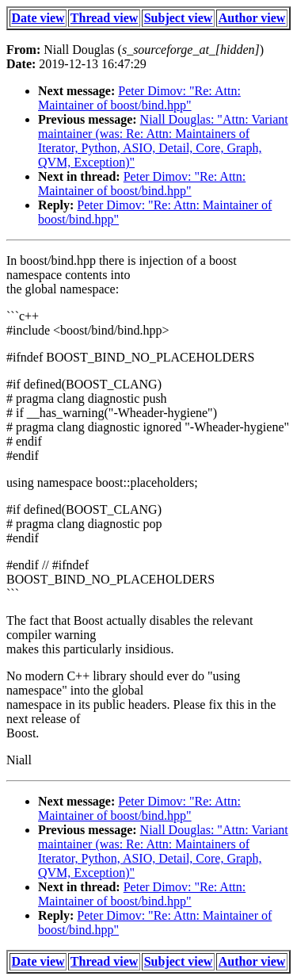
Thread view (104, 18)
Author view (252, 18)
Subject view (179, 18)
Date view (38, 18)
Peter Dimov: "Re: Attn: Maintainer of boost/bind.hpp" (139, 98)
